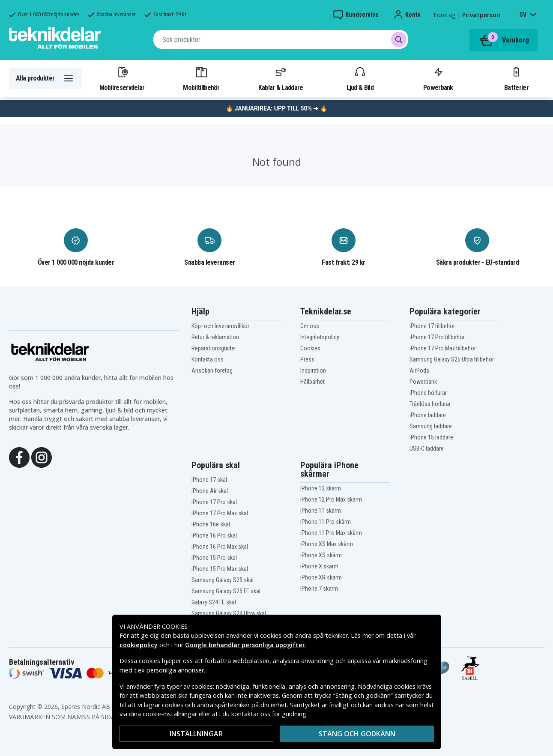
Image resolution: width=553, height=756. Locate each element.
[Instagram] (42, 457)
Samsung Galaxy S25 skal (223, 580)
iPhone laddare (428, 415)
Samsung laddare (431, 426)
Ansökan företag (212, 371)
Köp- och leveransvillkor (220, 326)
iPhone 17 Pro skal (214, 502)
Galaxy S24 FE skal (214, 602)
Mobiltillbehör (201, 78)
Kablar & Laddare (281, 78)
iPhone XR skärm (321, 577)
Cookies (310, 348)
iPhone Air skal (210, 491)
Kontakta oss (208, 359)
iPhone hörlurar (428, 393)
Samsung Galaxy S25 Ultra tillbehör (452, 359)
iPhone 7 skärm (319, 589)
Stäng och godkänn (357, 734)
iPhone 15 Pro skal (214, 558)
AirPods (419, 371)
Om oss (310, 326)
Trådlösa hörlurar (430, 404)
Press (307, 359)
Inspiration (313, 371)
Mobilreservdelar (122, 78)
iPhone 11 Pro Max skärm (331, 533)
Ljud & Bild (360, 78)
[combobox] (281, 39)
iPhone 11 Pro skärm (326, 522)
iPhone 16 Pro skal (214, 535)
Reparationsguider (214, 348)
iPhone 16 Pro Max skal (220, 547)
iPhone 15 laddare (431, 437)
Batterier (516, 78)
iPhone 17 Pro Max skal (220, 513)
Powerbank (438, 78)
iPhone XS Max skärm (327, 544)
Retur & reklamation (215, 337)
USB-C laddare (427, 448)
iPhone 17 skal (209, 480)
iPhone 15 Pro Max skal (220, 569)
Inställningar (196, 734)
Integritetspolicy (320, 337)
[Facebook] (19, 457)
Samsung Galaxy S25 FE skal (226, 591)
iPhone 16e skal (211, 524)
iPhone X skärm (319, 566)
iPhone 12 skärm (321, 488)
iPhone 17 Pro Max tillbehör (443, 348)
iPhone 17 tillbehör (432, 326)
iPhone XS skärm (321, 555)
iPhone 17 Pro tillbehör (437, 337)
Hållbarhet (312, 382)
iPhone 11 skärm (321, 511)
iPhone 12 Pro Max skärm (331, 499)
